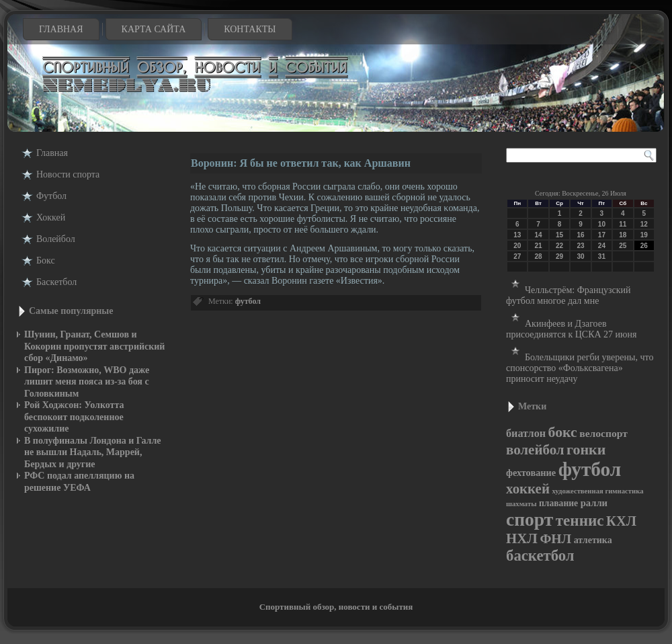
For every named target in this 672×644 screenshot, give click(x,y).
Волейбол (56, 239)
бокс (563, 432)
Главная (61, 29)
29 (559, 256)
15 (559, 235)
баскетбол (540, 556)
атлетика (593, 540)
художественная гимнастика (597, 491)
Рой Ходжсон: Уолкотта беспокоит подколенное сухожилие (74, 417)
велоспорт (603, 433)
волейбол (535, 450)
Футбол (51, 196)
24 (602, 246)
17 (602, 235)
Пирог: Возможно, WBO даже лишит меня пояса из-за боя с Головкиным (87, 382)
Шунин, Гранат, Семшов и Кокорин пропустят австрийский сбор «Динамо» (94, 346)
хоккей (528, 489)
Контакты (250, 29)
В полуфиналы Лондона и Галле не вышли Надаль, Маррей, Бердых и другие (93, 452)
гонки (586, 449)
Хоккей (51, 217)
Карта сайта (154, 29)
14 (539, 235)
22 (559, 246)
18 (623, 235)
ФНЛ (555, 538)
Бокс (46, 260)
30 (580, 256)
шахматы (521, 504)
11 (623, 224)
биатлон (526, 433)
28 (539, 256)
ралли (594, 503)
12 (644, 224)
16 (580, 235)
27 (517, 256)
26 (644, 246)
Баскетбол (56, 282)
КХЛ (621, 521)
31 (602, 256)
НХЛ (522, 538)
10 (602, 224)
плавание (558, 503)
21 (539, 246)
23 (580, 246)
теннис (580, 520)
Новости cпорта (68, 174)
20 (517, 246)
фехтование (531, 473)
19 (644, 235)
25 (623, 246)
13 (517, 235)
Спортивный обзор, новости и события (336, 607)
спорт (530, 519)
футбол (248, 301)
